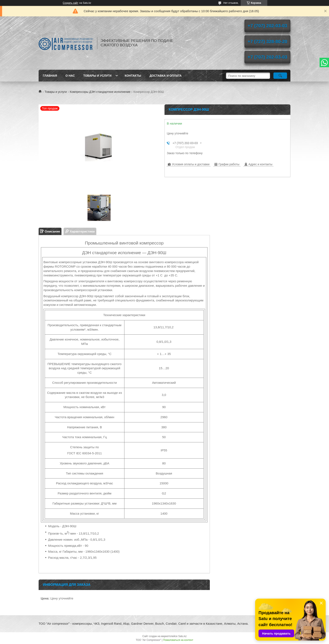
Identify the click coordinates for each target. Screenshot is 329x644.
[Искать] (280, 76)
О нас (70, 76)
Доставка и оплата (166, 76)
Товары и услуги (97, 76)
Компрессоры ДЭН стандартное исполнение (100, 92)
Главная (50, 76)
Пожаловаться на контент (178, 640)
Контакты (133, 76)
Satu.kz (182, 636)
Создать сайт (70, 3)
